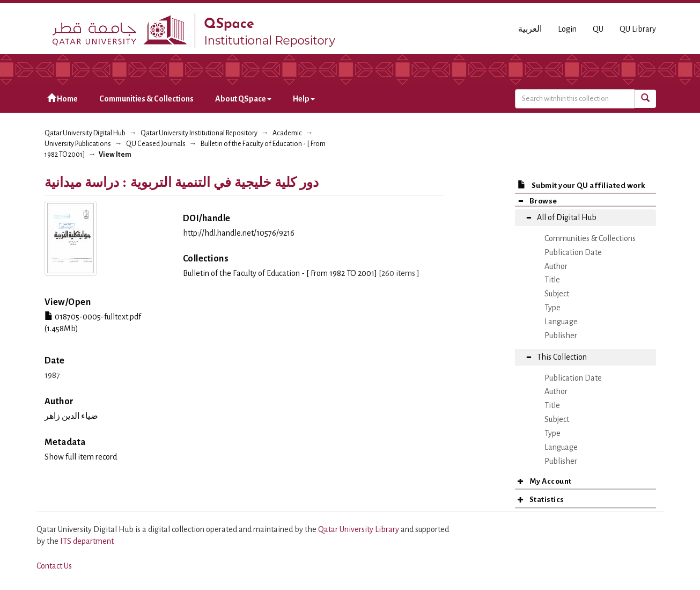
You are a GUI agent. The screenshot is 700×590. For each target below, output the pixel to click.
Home (62, 99)
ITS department (87, 541)
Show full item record (81, 457)
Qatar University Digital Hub (85, 133)
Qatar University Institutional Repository (199, 133)
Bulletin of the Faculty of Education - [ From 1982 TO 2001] (280, 273)
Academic (287, 133)
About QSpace (243, 99)
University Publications (78, 144)
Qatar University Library (359, 529)
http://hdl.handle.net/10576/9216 (239, 233)
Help (304, 99)
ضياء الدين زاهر (71, 416)
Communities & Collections (146, 99)
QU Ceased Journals (156, 144)
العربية (530, 29)
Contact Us (54, 566)
